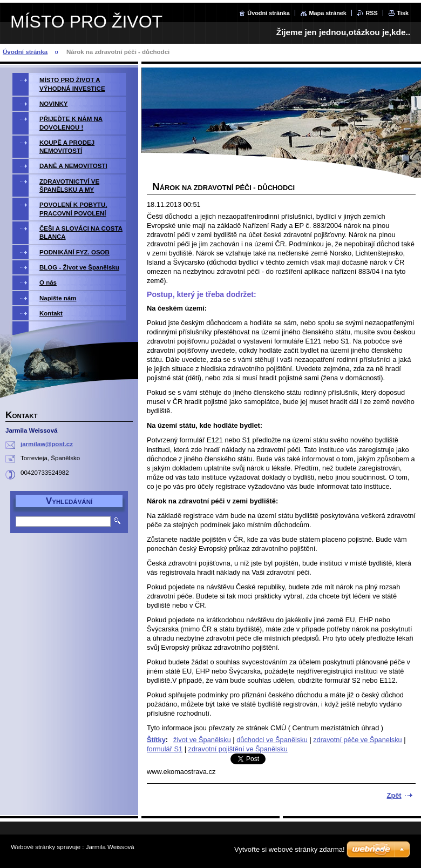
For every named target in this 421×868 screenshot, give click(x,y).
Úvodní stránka (269, 13)
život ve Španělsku (202, 740)
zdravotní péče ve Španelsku (357, 740)
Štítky (156, 740)
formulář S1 (165, 749)
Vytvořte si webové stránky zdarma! (290, 849)
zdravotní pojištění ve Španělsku (238, 749)
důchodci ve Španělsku (272, 740)
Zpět (394, 795)
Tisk (403, 13)
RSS (371, 13)
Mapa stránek (328, 13)
